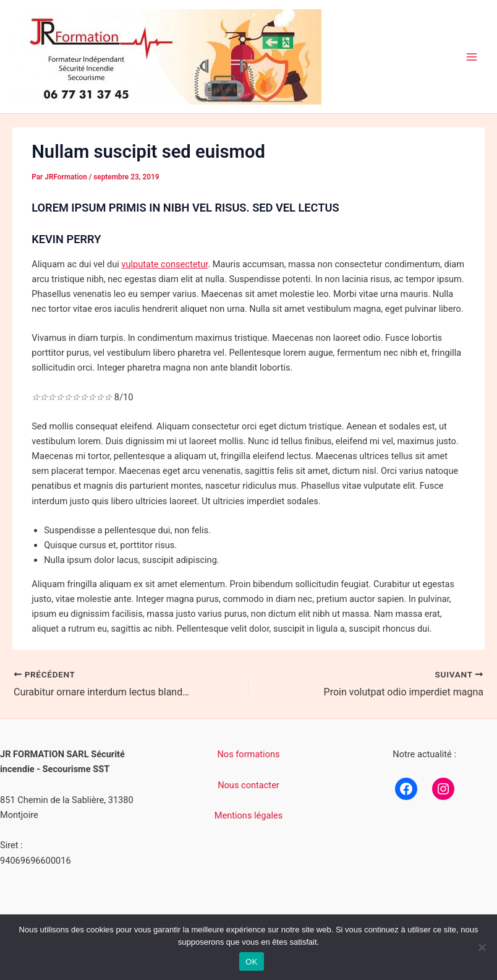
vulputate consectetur (164, 264)
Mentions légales (249, 815)
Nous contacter (248, 785)
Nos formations (248, 754)
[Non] (482, 947)
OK (251, 962)
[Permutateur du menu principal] (472, 57)
